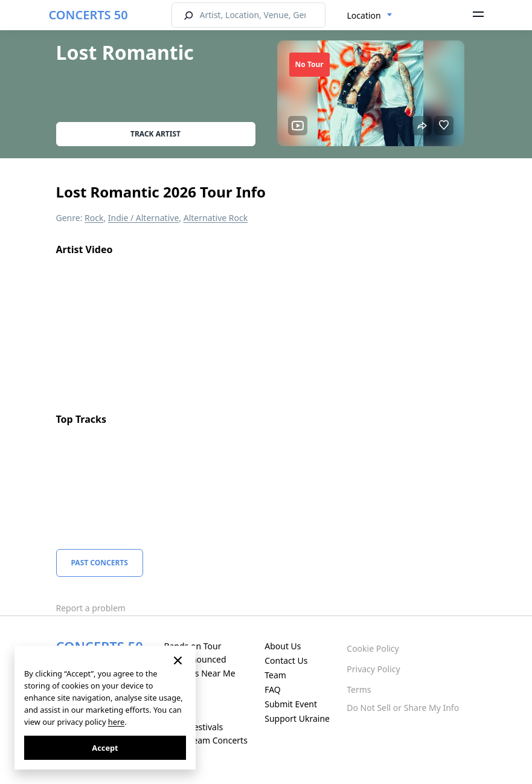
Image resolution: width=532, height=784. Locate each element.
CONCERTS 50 (88, 15)
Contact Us (286, 660)
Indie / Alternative (143, 218)
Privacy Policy (373, 669)
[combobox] (370, 16)
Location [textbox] (364, 15)
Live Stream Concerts (205, 740)
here (116, 722)
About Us (283, 646)
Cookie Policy (373, 648)
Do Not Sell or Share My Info (403, 708)
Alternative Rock (216, 218)
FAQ (273, 689)
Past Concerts (100, 563)
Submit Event (291, 704)
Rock (94, 218)
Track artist (155, 134)
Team (275, 675)
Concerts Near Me (199, 673)
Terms (359, 689)
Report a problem (91, 608)
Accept (105, 748)
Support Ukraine (297, 718)
